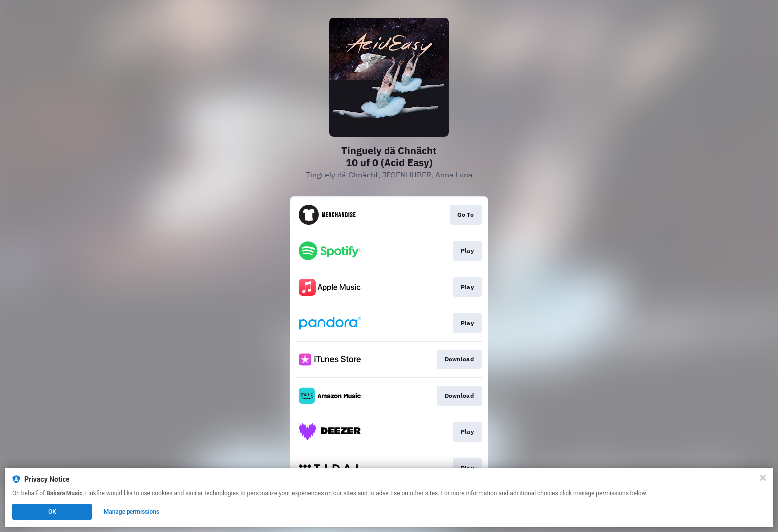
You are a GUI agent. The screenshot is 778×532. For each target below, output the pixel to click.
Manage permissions (132, 512)
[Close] (763, 478)
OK (52, 512)
